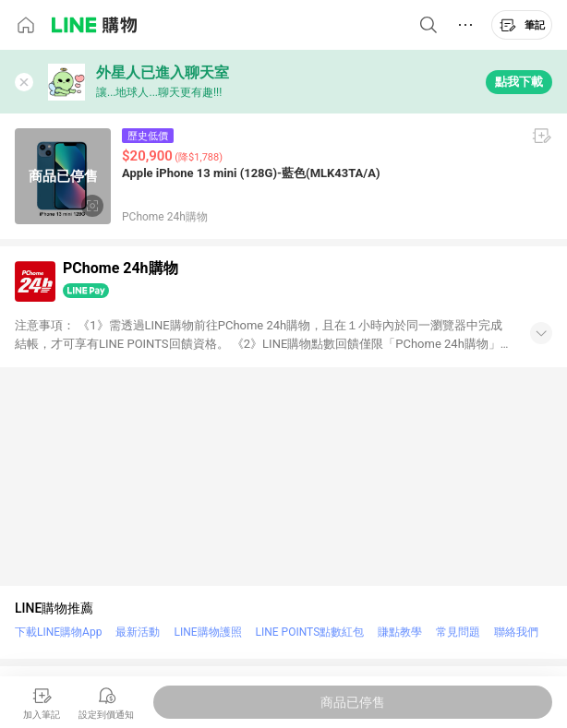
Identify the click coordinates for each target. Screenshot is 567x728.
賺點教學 (400, 632)
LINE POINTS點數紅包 (310, 632)
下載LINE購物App (58, 632)
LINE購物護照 (207, 632)
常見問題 (458, 632)
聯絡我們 (516, 632)
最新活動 (138, 632)
